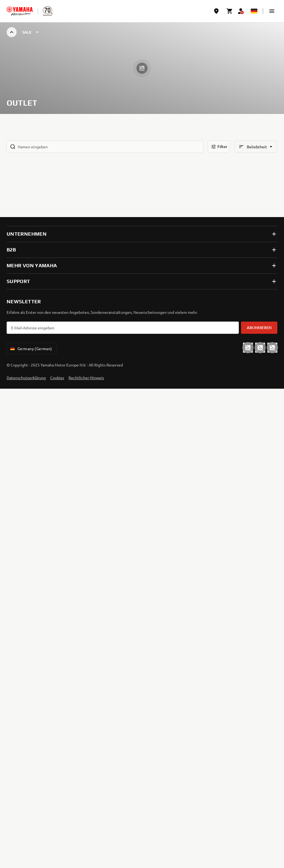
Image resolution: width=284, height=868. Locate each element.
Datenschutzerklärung (26, 378)
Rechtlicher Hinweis (86, 378)
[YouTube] (248, 348)
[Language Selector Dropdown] (254, 11)
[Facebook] (260, 348)
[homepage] (20, 11)
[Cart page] (230, 11)
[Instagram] (272, 348)
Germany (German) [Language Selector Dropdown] (31, 348)
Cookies (57, 378)
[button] (272, 11)
